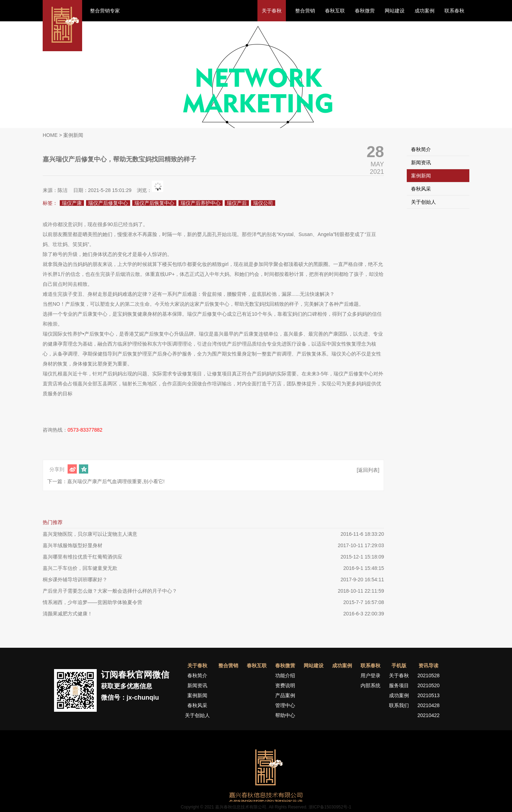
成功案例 (425, 11)
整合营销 (305, 11)
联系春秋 (454, 11)
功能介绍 (285, 675)
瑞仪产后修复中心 (108, 203)
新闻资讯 (421, 162)
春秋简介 (421, 149)
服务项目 (399, 685)
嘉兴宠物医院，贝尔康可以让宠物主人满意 (90, 534)
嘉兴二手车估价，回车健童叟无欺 (80, 568)
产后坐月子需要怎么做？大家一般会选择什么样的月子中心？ (110, 591)
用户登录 (370, 675)
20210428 (428, 705)
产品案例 (285, 695)
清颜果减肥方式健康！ (68, 614)
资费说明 (285, 685)
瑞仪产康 (72, 203)
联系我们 (399, 705)
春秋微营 (365, 11)
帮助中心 (285, 715)
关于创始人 (423, 202)
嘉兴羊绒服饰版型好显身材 (73, 545)
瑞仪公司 (263, 203)
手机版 (399, 666)
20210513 (428, 695)
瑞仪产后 (237, 203)
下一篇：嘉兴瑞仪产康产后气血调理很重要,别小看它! (106, 481)
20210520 (428, 685)
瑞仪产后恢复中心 (154, 203)
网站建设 (395, 11)
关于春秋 (272, 11)
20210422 (428, 715)
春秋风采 (421, 189)
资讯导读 (428, 666)
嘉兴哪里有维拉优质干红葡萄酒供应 (82, 557)
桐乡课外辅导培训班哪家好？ (75, 579)
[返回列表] (368, 470)
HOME (50, 135)
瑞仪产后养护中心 (201, 203)
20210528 (428, 675)
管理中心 (285, 705)
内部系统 (370, 685)
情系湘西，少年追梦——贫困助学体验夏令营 (92, 602)
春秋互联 (335, 11)
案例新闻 (421, 176)
